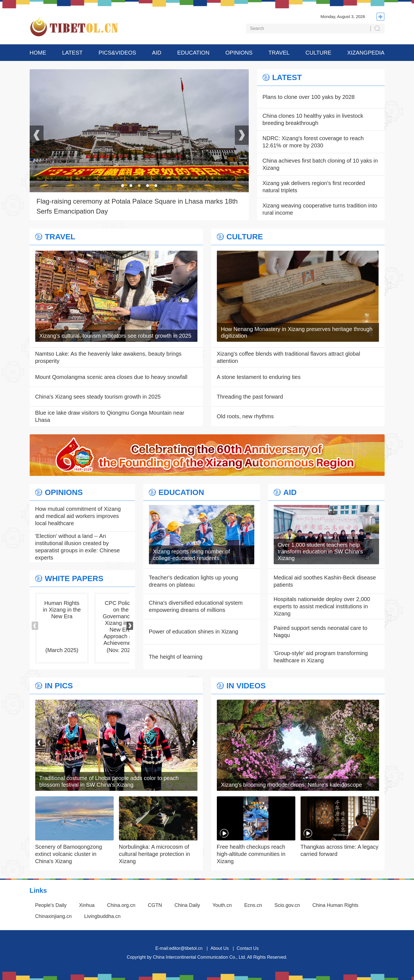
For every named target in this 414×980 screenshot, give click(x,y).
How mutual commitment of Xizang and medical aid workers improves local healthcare (78, 516)
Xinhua (87, 905)
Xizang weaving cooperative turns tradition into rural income (320, 209)
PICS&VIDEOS (117, 53)
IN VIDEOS (246, 686)
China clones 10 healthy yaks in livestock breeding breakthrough (313, 119)
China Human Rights (335, 905)
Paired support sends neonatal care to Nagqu (321, 632)
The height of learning (176, 657)
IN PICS (59, 686)
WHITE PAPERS (74, 579)
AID (157, 53)
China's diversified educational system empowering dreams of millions (196, 606)
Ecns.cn (253, 905)
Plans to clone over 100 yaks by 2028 (309, 97)
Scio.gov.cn (287, 905)
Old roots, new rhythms (245, 416)
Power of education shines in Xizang (194, 632)
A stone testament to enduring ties (259, 377)
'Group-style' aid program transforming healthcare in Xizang (321, 657)
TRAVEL (279, 53)
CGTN (155, 905)
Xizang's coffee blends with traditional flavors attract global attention (289, 357)
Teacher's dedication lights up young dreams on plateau (194, 581)
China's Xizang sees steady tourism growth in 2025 (98, 397)
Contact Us (247, 948)
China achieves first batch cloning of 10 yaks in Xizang (320, 164)
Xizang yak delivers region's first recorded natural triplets (314, 187)
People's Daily (51, 905)
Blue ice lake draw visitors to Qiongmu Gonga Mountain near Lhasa (110, 416)
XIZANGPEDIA (366, 53)
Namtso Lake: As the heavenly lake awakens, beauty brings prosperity (108, 357)
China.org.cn (121, 905)
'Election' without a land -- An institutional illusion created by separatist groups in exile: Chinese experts (78, 547)
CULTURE (318, 53)
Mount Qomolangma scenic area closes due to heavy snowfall (111, 377)
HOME (38, 53)
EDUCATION (193, 53)
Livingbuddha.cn (102, 916)
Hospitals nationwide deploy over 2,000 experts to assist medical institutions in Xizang (322, 606)
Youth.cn (222, 905)
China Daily (187, 905)
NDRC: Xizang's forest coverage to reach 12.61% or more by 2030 (313, 142)
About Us (220, 948)
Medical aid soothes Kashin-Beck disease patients (325, 581)
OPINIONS (239, 53)
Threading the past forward (250, 397)
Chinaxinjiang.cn (54, 916)
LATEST (72, 53)
